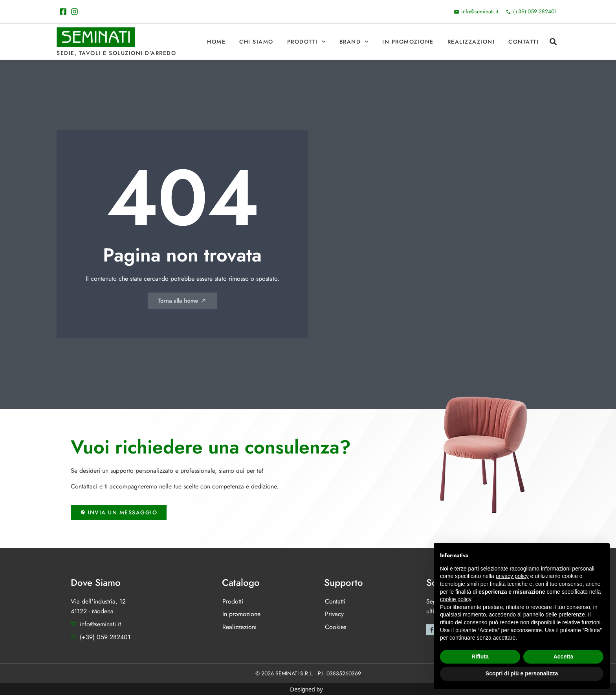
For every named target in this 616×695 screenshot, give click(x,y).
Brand (354, 42)
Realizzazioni (471, 42)
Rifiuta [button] (480, 657)
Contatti (523, 42)
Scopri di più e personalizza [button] (522, 673)
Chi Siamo (256, 42)
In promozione (408, 42)
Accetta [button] (564, 657)
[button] (553, 42)
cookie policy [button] (456, 599)
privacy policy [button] (512, 576)
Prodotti (306, 42)
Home (216, 42)
